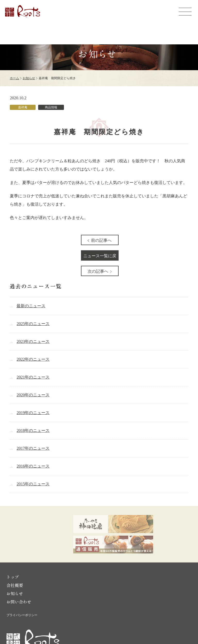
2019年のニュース (33, 413)
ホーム (14, 78)
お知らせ (29, 78)
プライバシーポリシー (22, 615)
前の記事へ (101, 240)
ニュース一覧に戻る (100, 257)
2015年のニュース (33, 484)
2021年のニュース (33, 377)
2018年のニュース (33, 430)
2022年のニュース (33, 359)
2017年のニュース (33, 448)
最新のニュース (31, 306)
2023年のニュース (33, 341)
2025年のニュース (33, 324)
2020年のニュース (33, 395)
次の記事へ (98, 271)
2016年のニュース (33, 466)
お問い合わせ (19, 602)
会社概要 (15, 585)
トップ (13, 577)
